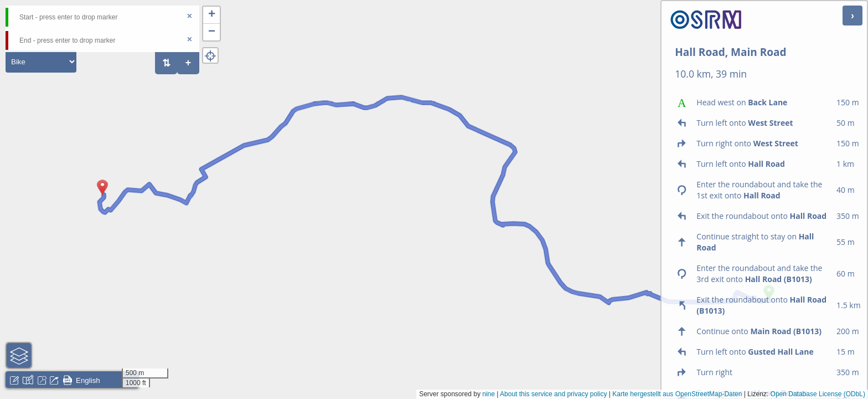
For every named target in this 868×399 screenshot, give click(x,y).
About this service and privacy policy (553, 394)
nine (489, 394)
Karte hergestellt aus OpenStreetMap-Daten (677, 394)
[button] (102, 195)
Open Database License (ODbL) (818, 394)
